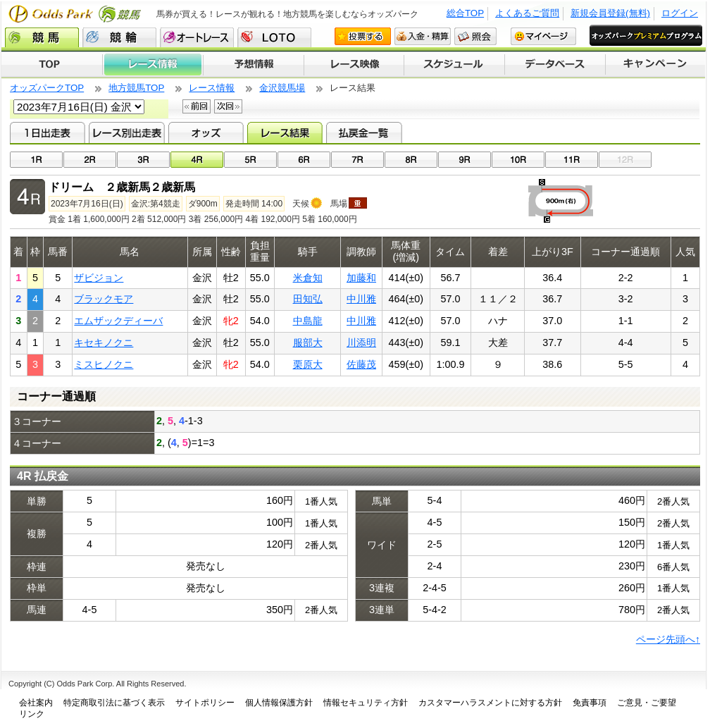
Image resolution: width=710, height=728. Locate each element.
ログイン (680, 13)
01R (36, 160)
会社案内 (36, 703)
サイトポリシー (205, 703)
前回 (197, 106)
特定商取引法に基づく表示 (114, 703)
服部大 (308, 343)
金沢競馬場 (282, 88)
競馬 (42, 37)
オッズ (206, 132)
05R (250, 160)
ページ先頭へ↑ (668, 639)
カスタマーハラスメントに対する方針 (490, 703)
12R (625, 160)
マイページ (543, 36)
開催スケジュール (454, 65)
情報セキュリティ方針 (366, 703)
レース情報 (152, 65)
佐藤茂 (361, 364)
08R (411, 160)
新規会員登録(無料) (610, 13)
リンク (32, 714)
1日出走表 (48, 132)
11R (572, 160)
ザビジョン (99, 278)
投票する (363, 36)
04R (197, 160)
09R (465, 160)
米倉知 (308, 278)
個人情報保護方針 (279, 703)
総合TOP (465, 13)
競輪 (119, 37)
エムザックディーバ (118, 321)
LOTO (274, 37)
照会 (475, 36)
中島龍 (308, 321)
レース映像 (354, 65)
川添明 (361, 343)
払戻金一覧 (364, 132)
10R (518, 160)
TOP (52, 65)
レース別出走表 (126, 132)
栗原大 (308, 364)
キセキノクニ (104, 343)
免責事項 (590, 703)
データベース (555, 65)
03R (143, 160)
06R (304, 160)
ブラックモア (104, 299)
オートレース (197, 37)
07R (357, 160)
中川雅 (361, 299)
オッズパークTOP (47, 88)
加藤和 (361, 278)
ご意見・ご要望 (647, 703)
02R (90, 160)
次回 (228, 106)
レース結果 (285, 132)
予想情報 (253, 65)
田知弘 (308, 299)
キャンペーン (656, 65)
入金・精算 (423, 36)
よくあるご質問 (527, 13)
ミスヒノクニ (104, 364)
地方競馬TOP (136, 88)
